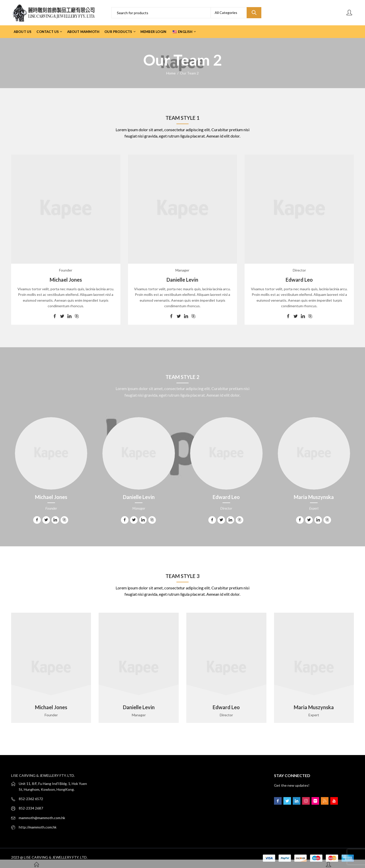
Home (171, 73)
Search (254, 13)
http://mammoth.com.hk (38, 827)
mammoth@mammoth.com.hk (42, 818)
